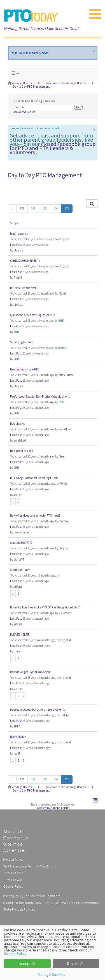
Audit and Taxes (20, 570)
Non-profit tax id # (22, 451)
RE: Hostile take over (23, 288)
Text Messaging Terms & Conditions (30, 866)
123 (44, 208)
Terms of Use (13, 880)
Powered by (43, 808)
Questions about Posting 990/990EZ (33, 315)
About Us (13, 832)
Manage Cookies (52, 974)
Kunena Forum (60, 808)
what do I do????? (21, 543)
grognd (63, 348)
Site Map (13, 844)
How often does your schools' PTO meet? (35, 515)
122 (33, 208)
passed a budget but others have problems (37, 710)
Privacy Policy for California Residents (32, 896)
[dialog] (53, 953)
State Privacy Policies (19, 910)
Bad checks (17, 424)
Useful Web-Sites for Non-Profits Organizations (40, 396)
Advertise (14, 850)
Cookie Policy (13, 887)
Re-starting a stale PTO (25, 369)
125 (67, 208)
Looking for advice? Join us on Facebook (35, 128)
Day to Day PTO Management (45, 175)
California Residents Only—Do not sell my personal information (51, 903)
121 (22, 208)
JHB (61, 321)
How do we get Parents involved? (31, 672)
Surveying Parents (22, 342)
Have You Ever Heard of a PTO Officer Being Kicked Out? (45, 607)
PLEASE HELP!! (19, 634)
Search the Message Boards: (35, 101)
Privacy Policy (13, 860)
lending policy (19, 234)
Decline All (76, 963)
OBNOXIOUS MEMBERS (25, 261)
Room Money (18, 737)
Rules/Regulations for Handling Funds (34, 478)
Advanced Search (25, 112)
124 (56, 208)
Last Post (16, 245)
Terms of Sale (13, 873)
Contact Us (16, 838)
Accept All (27, 963)
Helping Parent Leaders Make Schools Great (41, 28)
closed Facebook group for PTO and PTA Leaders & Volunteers (53, 148)
